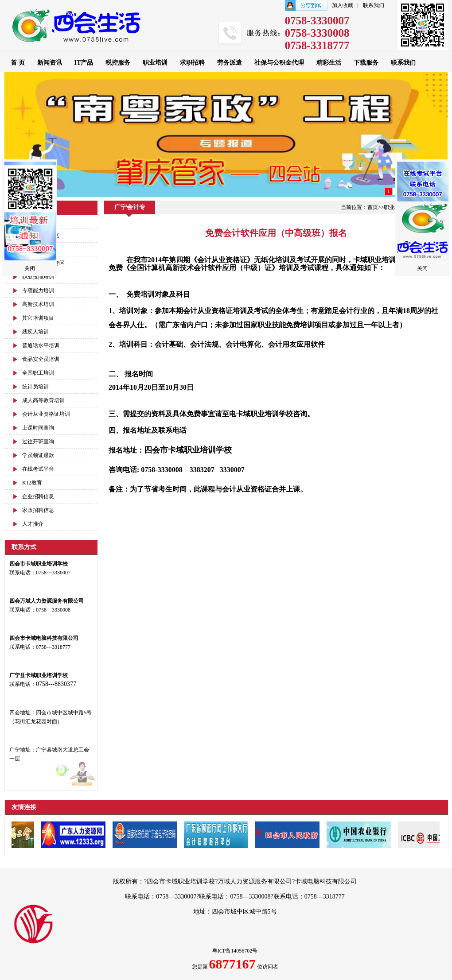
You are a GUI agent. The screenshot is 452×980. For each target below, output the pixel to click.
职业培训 (155, 63)
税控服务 (118, 63)
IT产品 (84, 63)
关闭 (30, 268)
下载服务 (366, 63)
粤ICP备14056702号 (235, 951)
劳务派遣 (230, 63)
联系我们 (374, 5)
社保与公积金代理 (279, 63)
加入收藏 (343, 5)
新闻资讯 (50, 63)
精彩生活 (329, 63)
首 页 (18, 63)
